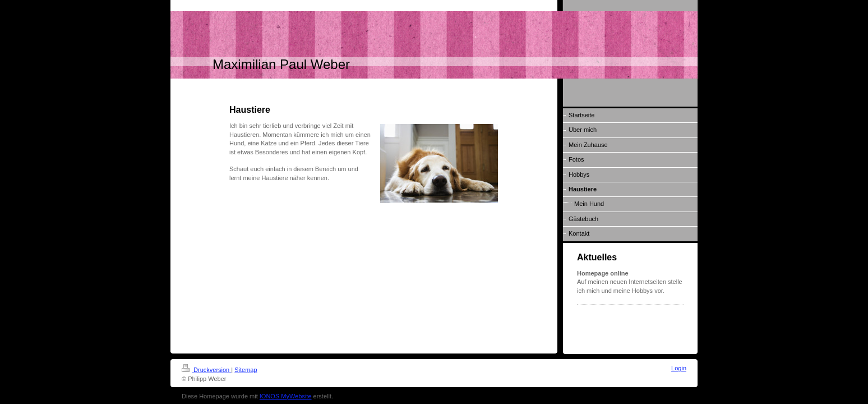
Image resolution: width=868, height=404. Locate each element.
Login (679, 368)
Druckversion (206, 370)
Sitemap (246, 370)
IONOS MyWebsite (286, 396)
